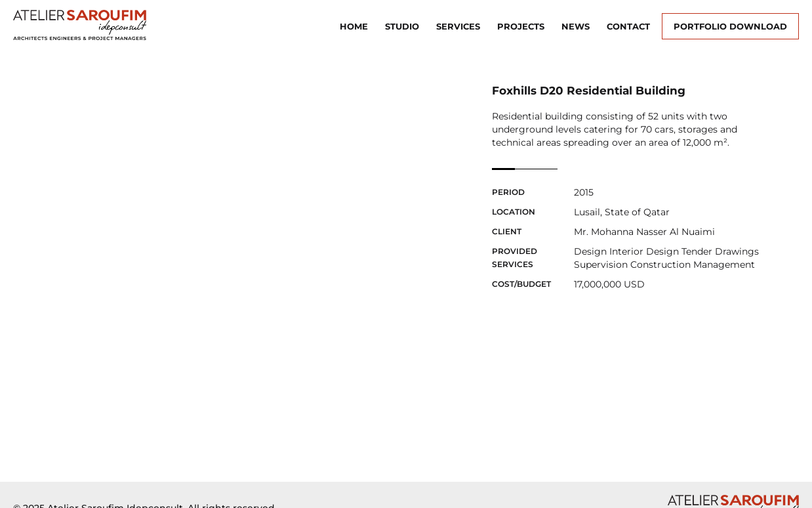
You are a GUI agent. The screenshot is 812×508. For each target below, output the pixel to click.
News (576, 26)
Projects (521, 26)
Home (354, 26)
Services (458, 26)
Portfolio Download (730, 26)
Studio (402, 26)
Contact (628, 26)
